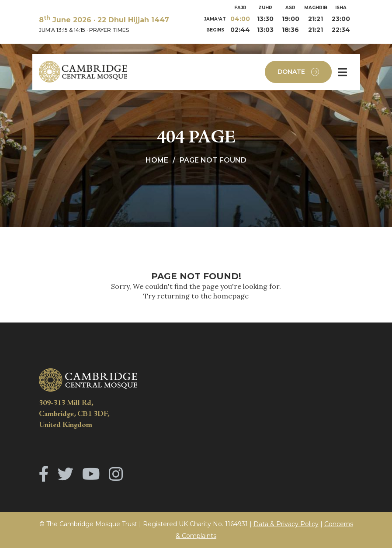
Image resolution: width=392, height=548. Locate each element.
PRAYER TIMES (109, 30)
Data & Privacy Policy (286, 524)
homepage (231, 296)
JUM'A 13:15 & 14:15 (62, 30)
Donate (298, 72)
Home (157, 160)
